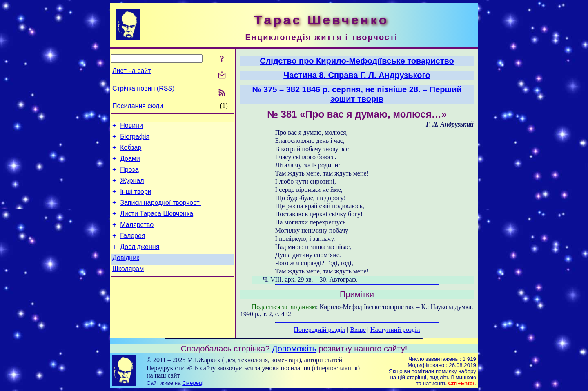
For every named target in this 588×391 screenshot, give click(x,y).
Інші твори (136, 200)
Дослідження (140, 261)
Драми (130, 163)
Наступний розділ (395, 330)
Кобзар (131, 151)
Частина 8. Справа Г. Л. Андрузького (357, 75)
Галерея (133, 249)
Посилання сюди (138, 106)
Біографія (135, 139)
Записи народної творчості (160, 212)
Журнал (132, 188)
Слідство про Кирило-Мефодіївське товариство (357, 61)
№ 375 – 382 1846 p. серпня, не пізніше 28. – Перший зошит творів (357, 94)
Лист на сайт (132, 71)
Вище (358, 330)
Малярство (137, 237)
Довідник (126, 274)
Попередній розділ (320, 330)
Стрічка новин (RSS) (143, 88)
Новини (131, 127)
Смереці (193, 383)
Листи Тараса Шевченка (157, 225)
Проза (129, 176)
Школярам (128, 286)
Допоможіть (294, 349)
